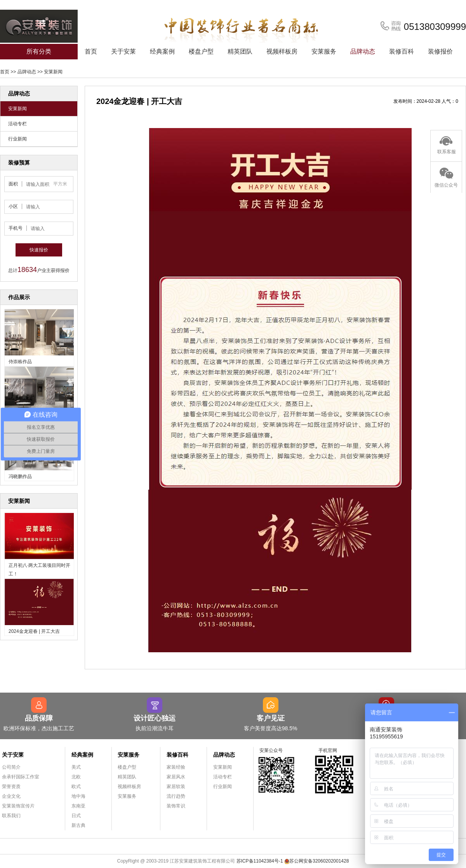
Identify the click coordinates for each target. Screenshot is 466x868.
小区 (13, 206)
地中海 (78, 796)
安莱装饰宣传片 (18, 806)
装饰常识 (176, 806)
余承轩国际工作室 (21, 777)
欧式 (76, 787)
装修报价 (440, 51)
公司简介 (11, 767)
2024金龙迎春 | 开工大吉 (34, 631)
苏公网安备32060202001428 (316, 861)
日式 (76, 816)
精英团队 (240, 51)
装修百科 (402, 51)
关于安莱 (123, 51)
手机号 (16, 228)
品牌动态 (363, 51)
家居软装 (176, 787)
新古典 (78, 825)
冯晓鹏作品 (20, 476)
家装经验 (176, 767)
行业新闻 (17, 139)
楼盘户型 (201, 51)
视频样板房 (282, 51)
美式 (76, 767)
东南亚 (78, 806)
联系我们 (11, 816)
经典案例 (162, 51)
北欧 (76, 777)
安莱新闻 (53, 72)
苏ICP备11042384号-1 (260, 861)
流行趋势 (176, 796)
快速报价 (39, 250)
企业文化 (11, 796)
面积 (13, 184)
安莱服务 (324, 51)
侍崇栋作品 (20, 362)
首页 (91, 51)
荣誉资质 (11, 787)
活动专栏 (17, 124)
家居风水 (176, 777)
